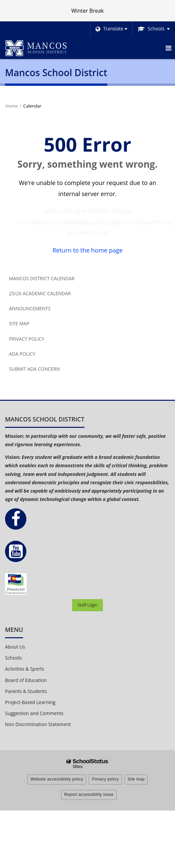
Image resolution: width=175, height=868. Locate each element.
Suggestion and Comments (34, 713)
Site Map (19, 323)
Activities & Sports (25, 669)
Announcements (30, 308)
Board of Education (26, 680)
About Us (15, 647)
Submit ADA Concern (34, 369)
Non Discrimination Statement (38, 724)
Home (12, 106)
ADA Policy (22, 354)
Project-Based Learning (30, 702)
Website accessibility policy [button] (57, 779)
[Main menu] (168, 48)
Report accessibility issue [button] (89, 795)
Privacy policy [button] (105, 779)
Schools (13, 658)
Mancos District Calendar (42, 278)
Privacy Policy (27, 339)
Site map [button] (136, 779)
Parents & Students (26, 691)
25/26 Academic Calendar (40, 293)
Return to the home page (87, 250)
